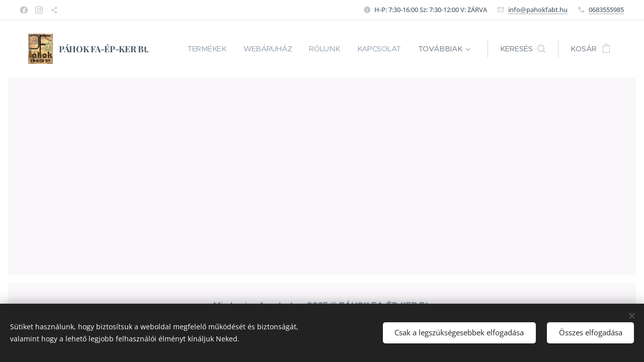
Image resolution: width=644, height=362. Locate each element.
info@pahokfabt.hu (538, 10)
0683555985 (606, 10)
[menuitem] (203, 49)
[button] (523, 49)
